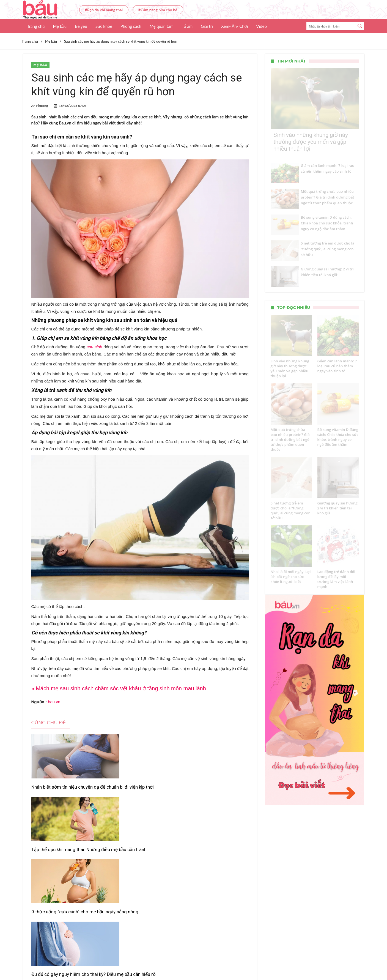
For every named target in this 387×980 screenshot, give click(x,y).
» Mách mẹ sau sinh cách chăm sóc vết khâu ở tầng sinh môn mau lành (119, 688)
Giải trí (207, 26)
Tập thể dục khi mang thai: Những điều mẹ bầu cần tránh (140, 790)
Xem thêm (140, 885)
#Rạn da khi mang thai (104, 10)
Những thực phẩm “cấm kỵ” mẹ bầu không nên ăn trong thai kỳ (212, 863)
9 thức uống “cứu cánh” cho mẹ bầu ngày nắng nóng (212, 790)
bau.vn (54, 702)
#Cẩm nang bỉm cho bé (158, 10)
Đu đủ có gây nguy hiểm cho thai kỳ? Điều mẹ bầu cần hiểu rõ (65, 863)
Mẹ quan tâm (162, 26)
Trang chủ (36, 26)
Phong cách (131, 26)
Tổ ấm (187, 26)
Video (261, 26)
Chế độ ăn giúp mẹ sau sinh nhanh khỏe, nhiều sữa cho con (137, 863)
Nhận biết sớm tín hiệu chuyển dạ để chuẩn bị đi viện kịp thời (65, 790)
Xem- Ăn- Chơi (234, 26)
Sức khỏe (104, 26)
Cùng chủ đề (49, 723)
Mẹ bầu (60, 26)
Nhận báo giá (244, 960)
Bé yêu (81, 26)
